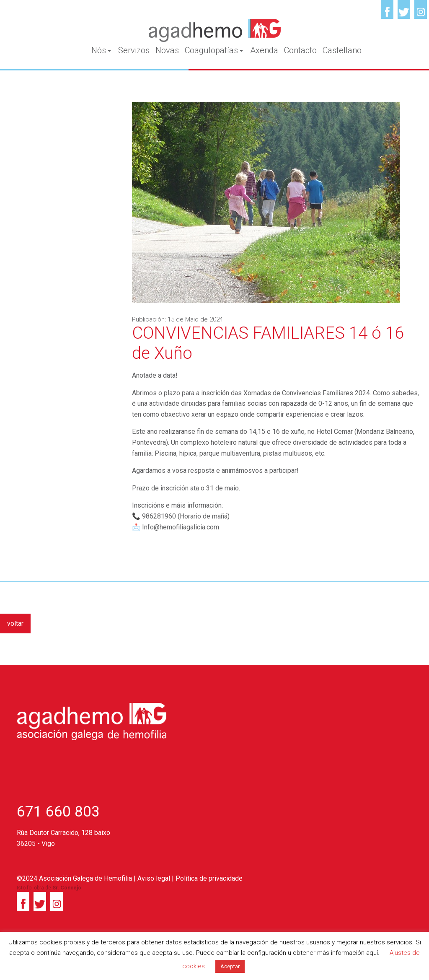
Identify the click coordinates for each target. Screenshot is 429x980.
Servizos (134, 50)
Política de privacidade (209, 878)
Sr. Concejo (67, 888)
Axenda (264, 50)
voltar (15, 624)
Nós (102, 50)
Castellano (342, 50)
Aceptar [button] (230, 966)
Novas (167, 50)
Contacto (300, 50)
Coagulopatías (214, 50)
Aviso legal (154, 878)
